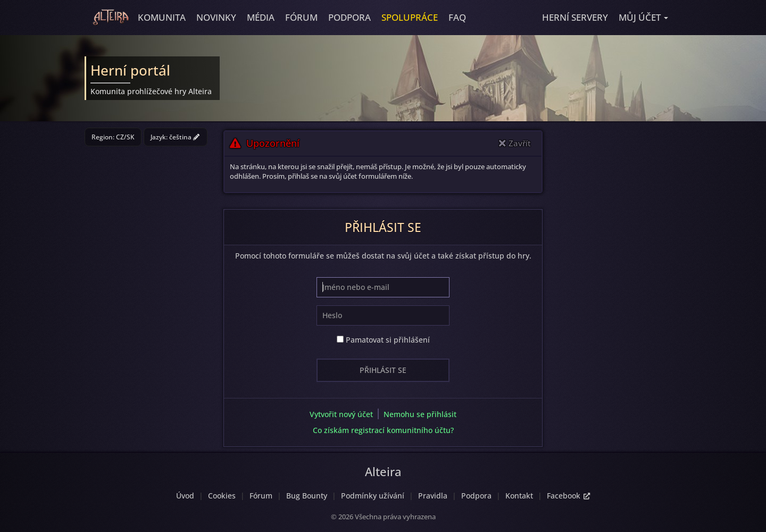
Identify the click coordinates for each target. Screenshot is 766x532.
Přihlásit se (383, 370)
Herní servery (575, 17)
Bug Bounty (307, 496)
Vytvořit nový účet (341, 414)
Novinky (216, 17)
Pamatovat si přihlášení (383, 340)
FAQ (457, 17)
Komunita (162, 17)
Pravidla (433, 496)
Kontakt (519, 496)
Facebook (568, 496)
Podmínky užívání (373, 496)
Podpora (349, 17)
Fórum (301, 17)
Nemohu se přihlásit (420, 414)
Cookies (222, 496)
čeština (184, 137)
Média (261, 17)
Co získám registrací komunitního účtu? (383, 430)
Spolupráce (410, 17)
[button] (643, 18)
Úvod (185, 496)
